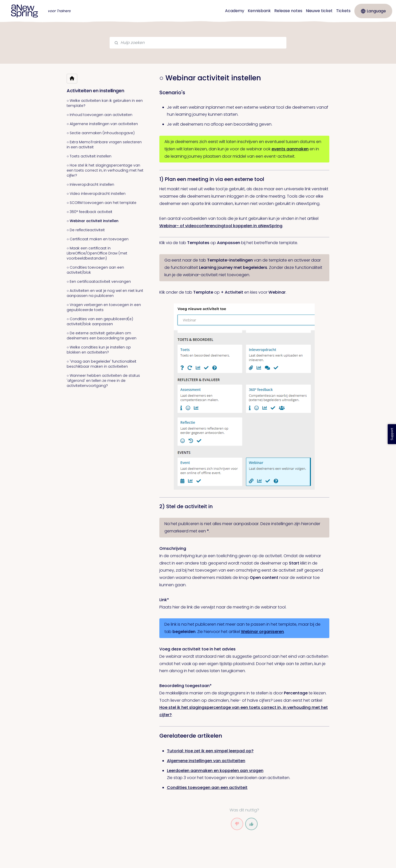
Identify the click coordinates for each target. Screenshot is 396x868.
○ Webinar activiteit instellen (93, 221)
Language (373, 11)
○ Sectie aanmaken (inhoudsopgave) (101, 133)
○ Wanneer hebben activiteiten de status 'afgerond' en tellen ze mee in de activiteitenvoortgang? (103, 381)
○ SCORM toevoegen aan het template (102, 203)
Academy (235, 11)
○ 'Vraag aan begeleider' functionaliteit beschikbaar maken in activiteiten (102, 364)
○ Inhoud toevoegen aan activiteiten (100, 115)
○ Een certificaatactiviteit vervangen (99, 281)
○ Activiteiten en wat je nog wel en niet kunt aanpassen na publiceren (105, 293)
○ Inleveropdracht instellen (90, 184)
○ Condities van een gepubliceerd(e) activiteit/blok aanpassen (100, 321)
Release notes (288, 11)
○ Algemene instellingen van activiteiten (102, 124)
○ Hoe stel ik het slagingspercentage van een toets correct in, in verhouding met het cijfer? (105, 170)
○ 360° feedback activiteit (90, 212)
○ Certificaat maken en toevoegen (98, 239)
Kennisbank (259, 11)
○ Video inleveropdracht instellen (96, 194)
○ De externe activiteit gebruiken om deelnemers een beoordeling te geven (102, 336)
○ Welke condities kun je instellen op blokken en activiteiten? (99, 350)
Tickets (343, 11)
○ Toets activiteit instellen (89, 156)
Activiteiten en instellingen (95, 91)
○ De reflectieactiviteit (86, 230)
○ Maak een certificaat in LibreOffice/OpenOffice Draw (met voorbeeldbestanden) (97, 253)
